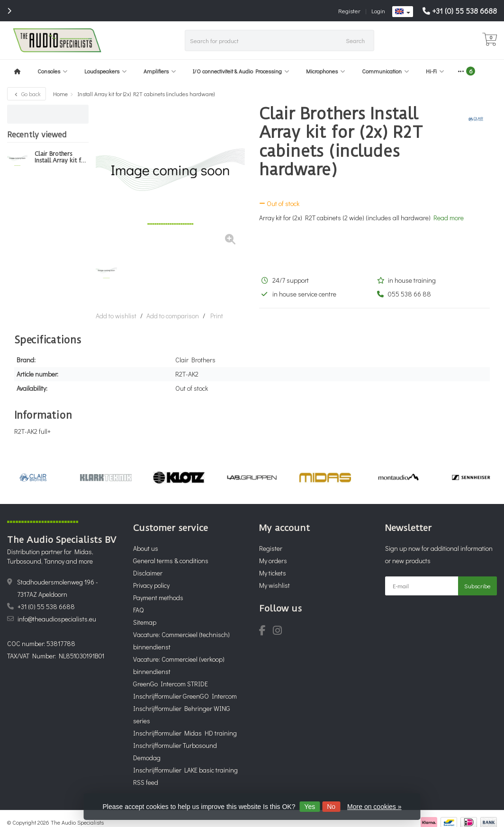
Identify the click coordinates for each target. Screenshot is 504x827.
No (331, 807)
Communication (386, 71)
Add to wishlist (116, 316)
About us (146, 548)
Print (217, 316)
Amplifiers (160, 71)
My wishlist (274, 585)
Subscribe (477, 586)
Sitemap (145, 622)
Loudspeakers (106, 71)
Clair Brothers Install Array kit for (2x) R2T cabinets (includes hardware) (61, 157)
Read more (449, 218)
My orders (273, 561)
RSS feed (146, 782)
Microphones (326, 71)
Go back (27, 94)
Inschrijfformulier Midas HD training (185, 733)
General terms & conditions (171, 561)
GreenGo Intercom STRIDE (171, 684)
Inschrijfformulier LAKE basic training (185, 770)
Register (349, 11)
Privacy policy (151, 585)
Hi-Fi (435, 71)
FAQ (138, 610)
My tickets (273, 573)
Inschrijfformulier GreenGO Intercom (185, 696)
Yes (310, 807)
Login (378, 11)
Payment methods (158, 598)
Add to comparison (173, 316)
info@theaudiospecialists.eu (57, 619)
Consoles (53, 71)
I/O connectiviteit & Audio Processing (241, 71)
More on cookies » (374, 807)
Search (355, 40)
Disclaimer (148, 573)
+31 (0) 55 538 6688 (464, 11)
